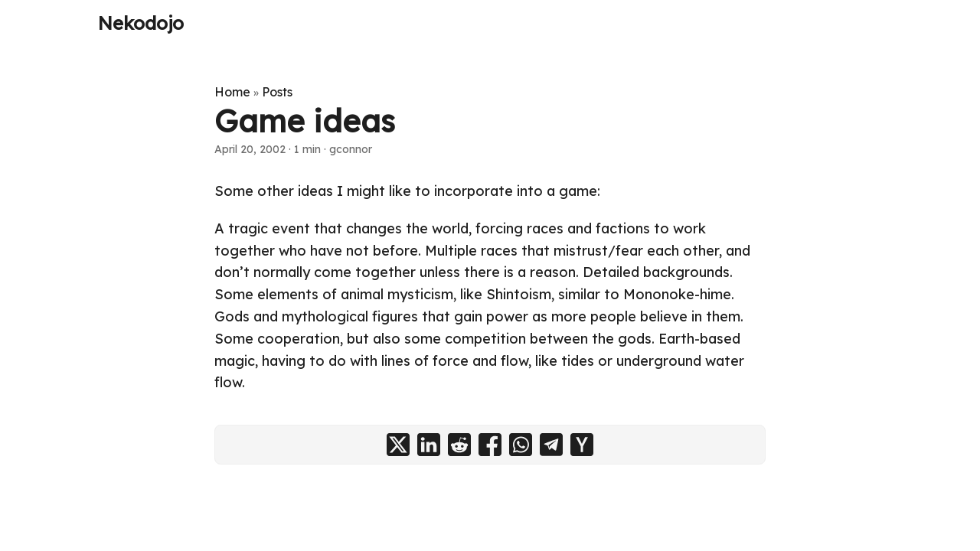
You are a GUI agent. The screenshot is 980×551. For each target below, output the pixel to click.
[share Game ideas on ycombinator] (582, 445)
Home (232, 92)
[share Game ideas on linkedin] (429, 445)
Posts (277, 92)
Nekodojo (141, 23)
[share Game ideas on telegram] (551, 445)
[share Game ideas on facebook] (490, 445)
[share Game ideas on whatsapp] (521, 445)
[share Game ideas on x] (398, 445)
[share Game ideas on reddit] (459, 445)
